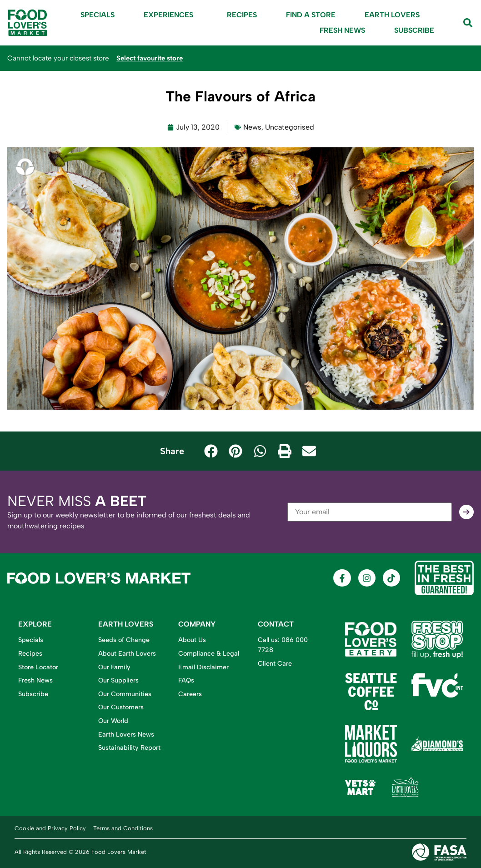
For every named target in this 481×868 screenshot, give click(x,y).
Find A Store (311, 15)
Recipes (242, 15)
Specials (98, 15)
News (252, 127)
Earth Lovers (392, 15)
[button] (211, 451)
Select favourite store (151, 58)
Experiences (171, 15)
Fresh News (342, 30)
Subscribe (414, 30)
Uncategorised (290, 127)
